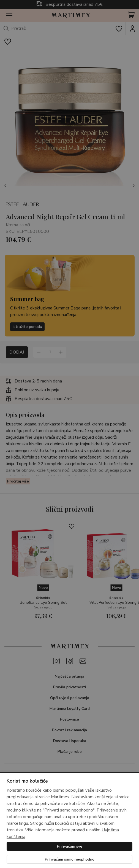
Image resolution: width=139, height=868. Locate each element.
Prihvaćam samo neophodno (70, 859)
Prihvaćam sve (70, 846)
